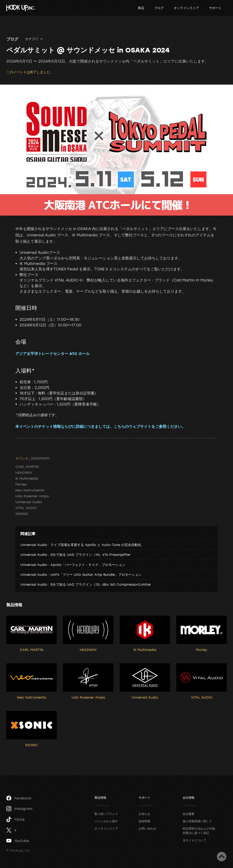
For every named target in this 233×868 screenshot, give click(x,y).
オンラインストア (186, 8)
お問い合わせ (147, 828)
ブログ (159, 8)
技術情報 (144, 821)
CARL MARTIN (27, 467)
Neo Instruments (30, 490)
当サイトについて (194, 840)
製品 (141, 8)
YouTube (18, 841)
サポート (215, 8)
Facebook (19, 798)
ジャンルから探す (106, 821)
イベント (22, 458)
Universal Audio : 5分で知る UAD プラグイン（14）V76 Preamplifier (76, 555)
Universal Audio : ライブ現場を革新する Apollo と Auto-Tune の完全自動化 (81, 545)
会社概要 (188, 814)
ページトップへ (222, 857)
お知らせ (144, 814)
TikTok (16, 819)
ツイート (28, 450)
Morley (21, 484)
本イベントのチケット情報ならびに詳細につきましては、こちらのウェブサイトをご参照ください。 (100, 426)
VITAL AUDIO (26, 508)
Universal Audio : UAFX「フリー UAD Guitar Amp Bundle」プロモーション (81, 575)
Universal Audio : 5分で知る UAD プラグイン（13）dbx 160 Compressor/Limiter (86, 584)
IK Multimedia (27, 478)
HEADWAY (24, 473)
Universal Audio (29, 502)
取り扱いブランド (106, 814)
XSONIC (22, 514)
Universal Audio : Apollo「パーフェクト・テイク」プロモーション (73, 565)
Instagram (19, 809)
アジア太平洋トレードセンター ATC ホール (52, 353)
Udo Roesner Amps (32, 496)
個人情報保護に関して (197, 821)
